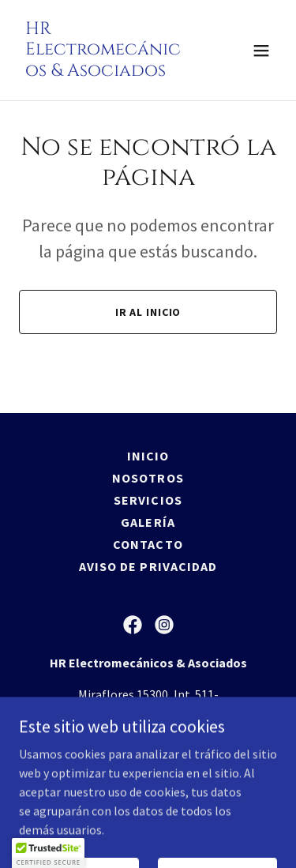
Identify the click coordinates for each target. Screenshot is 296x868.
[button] (261, 51)
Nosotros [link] (148, 478)
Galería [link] (148, 522)
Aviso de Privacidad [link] (148, 566)
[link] (109, 71)
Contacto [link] (148, 544)
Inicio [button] (148, 456)
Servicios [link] (148, 500)
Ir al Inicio (148, 312)
